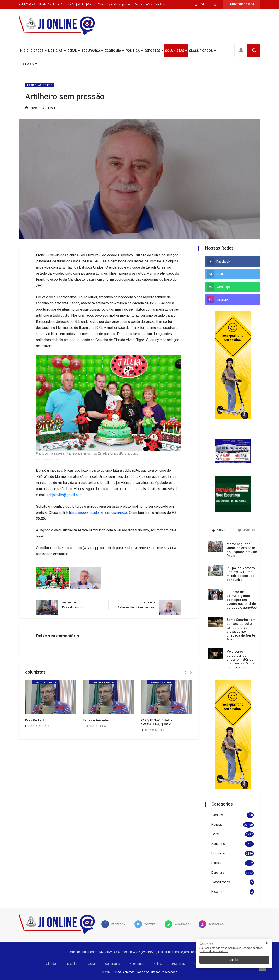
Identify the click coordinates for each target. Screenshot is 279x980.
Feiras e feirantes (96, 720)
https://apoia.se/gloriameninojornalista (98, 513)
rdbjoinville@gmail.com (65, 495)
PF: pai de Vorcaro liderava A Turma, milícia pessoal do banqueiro (241, 574)
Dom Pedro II (35, 720)
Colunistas (176, 51)
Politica (134, 51)
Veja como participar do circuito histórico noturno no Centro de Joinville (241, 659)
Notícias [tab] (247, 530)
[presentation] (185, 672)
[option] (56, 5)
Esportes (154, 51)
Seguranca (92, 51)
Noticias (57, 51)
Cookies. (207, 944)
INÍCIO (24, 51)
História (28, 64)
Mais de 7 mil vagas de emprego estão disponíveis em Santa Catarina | (137, 4)
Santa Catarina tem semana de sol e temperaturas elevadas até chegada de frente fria (241, 630)
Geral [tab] (219, 530)
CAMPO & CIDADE (45, 683)
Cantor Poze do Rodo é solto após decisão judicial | (56, 4)
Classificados (202, 51)
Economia (114, 51)
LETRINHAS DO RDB (40, 85)
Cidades (38, 51)
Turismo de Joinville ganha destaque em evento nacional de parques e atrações (242, 600)
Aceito (234, 960)
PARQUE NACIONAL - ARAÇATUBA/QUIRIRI (156, 722)
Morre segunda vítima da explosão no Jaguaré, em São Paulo (242, 550)
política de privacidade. (214, 951)
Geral (74, 51)
